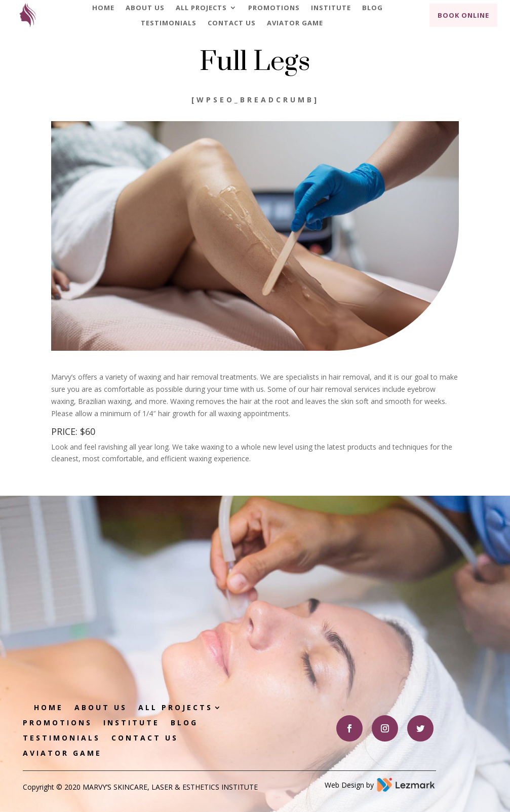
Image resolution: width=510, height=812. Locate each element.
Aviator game (295, 23)
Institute (331, 8)
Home (103, 8)
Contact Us (232, 23)
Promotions (274, 8)
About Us (145, 8)
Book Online (463, 15)
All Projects (201, 8)
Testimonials (169, 23)
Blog (372, 8)
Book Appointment (364, 589)
